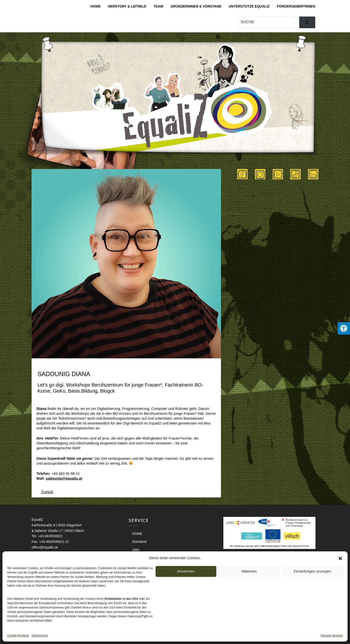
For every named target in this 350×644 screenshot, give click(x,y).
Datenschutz (40, 635)
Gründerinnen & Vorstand (196, 6)
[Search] (307, 22)
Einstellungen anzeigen (312, 571)
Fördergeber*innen (296, 6)
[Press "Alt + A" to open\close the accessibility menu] (344, 328)
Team (158, 6)
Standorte (139, 542)
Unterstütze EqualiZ (249, 6)
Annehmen (186, 571)
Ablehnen (249, 571)
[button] (340, 558)
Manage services (332, 635)
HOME (96, 6)
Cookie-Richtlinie (18, 635)
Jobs (136, 550)
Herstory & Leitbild (127, 6)
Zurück (47, 492)
